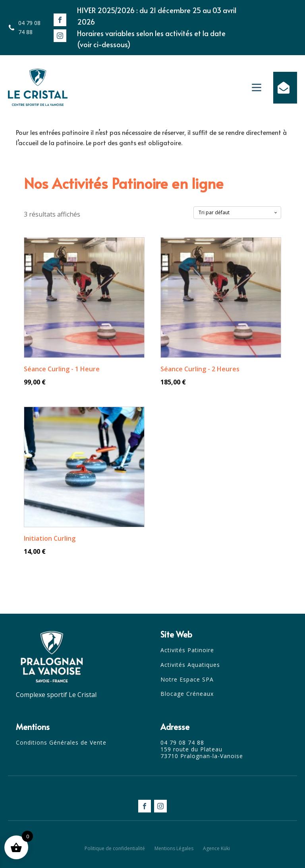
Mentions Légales (174, 848)
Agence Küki (216, 848)
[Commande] (237, 213)
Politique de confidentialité (115, 848)
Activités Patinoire (187, 650)
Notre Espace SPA (187, 680)
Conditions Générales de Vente (61, 743)
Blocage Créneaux (187, 694)
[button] (285, 88)
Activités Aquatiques (190, 665)
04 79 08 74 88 (29, 27)
